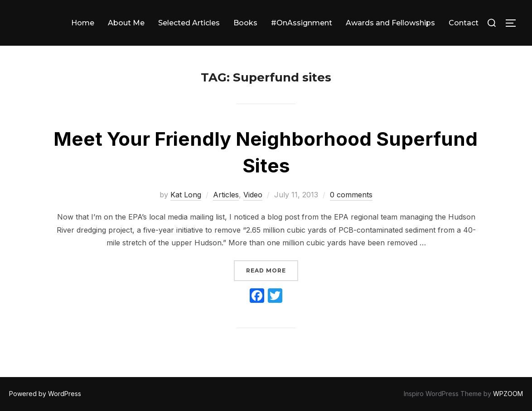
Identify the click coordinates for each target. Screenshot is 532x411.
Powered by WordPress (45, 394)
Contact (464, 23)
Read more (272, 270)
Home (83, 23)
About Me (126, 23)
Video (253, 195)
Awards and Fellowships (390, 23)
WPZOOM (508, 394)
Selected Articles (189, 23)
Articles (226, 195)
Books (245, 23)
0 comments (351, 195)
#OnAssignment (302, 23)
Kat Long (186, 195)
